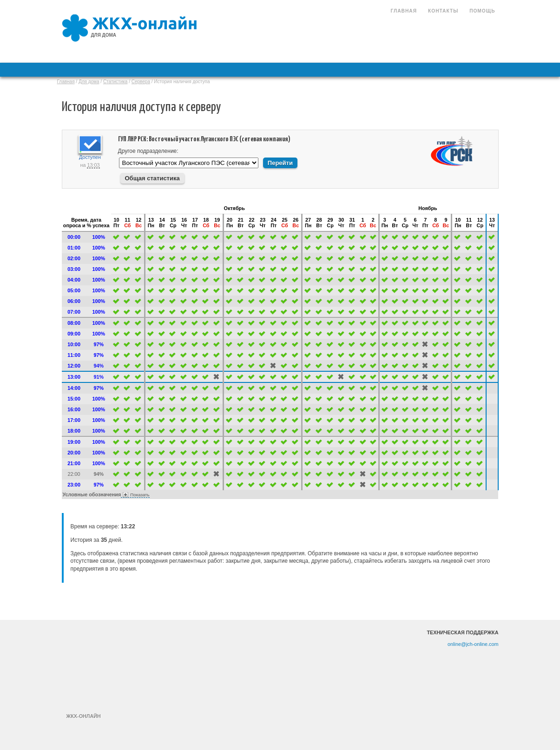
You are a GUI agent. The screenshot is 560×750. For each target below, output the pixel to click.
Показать (140, 495)
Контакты (443, 11)
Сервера (141, 82)
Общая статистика (152, 178)
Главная (404, 11)
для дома (104, 35)
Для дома (89, 82)
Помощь (482, 11)
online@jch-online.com (473, 644)
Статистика (115, 82)
